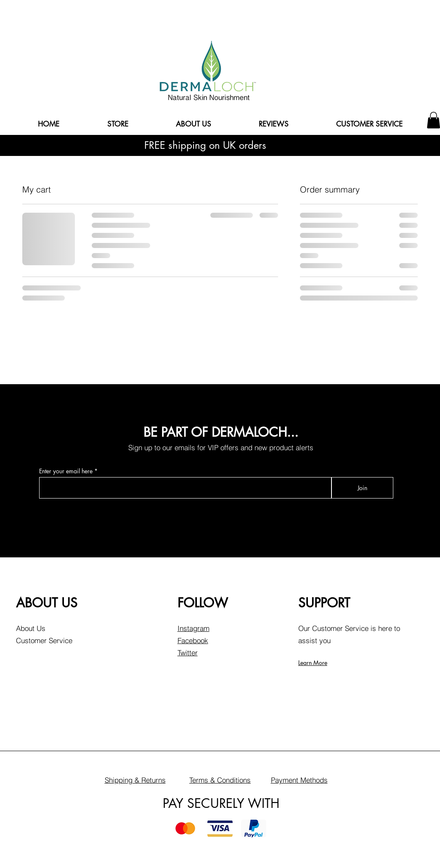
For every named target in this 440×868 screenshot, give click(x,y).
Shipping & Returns (135, 780)
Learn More (313, 663)
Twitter (188, 653)
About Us (31, 628)
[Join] (362, 488)
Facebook (193, 640)
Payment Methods (299, 780)
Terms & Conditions (220, 780)
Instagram (193, 628)
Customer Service (44, 640)
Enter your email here (66, 471)
